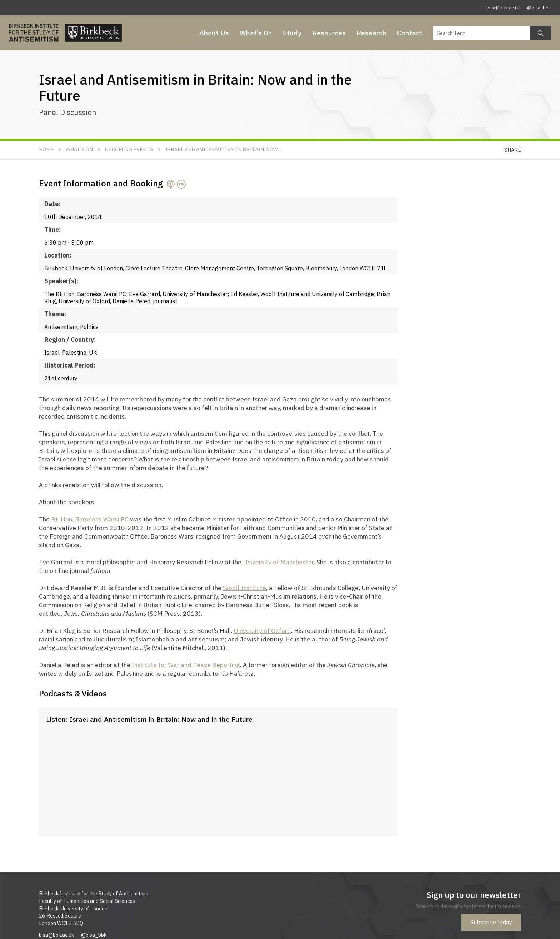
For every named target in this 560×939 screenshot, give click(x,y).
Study (292, 33)
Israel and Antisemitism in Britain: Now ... (224, 149)
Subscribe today (491, 922)
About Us (214, 33)
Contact (410, 33)
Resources (329, 33)
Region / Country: (70, 339)
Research (371, 33)
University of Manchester (278, 562)
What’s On (256, 33)
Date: (52, 204)
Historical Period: (70, 365)
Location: (58, 255)
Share (513, 150)
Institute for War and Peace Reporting (186, 665)
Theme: (55, 314)
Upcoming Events (129, 149)
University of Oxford (262, 631)
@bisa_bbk (539, 8)
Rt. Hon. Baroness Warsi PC (91, 519)
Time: (52, 229)
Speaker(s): (61, 281)
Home (46, 149)
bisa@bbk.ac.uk (503, 8)
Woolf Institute (244, 588)
